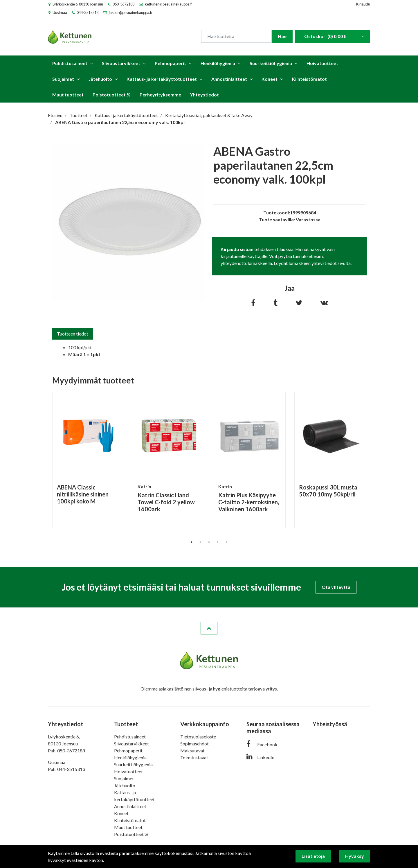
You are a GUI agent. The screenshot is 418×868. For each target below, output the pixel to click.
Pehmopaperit (170, 63)
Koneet (270, 79)
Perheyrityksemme (160, 95)
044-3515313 (88, 12)
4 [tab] (218, 542)
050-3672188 (124, 4)
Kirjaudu (363, 4)
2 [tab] (200, 542)
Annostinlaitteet (229, 79)
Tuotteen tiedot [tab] (73, 334)
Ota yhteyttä (336, 587)
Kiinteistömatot (309, 79)
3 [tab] (209, 542)
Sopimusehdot (194, 744)
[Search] (236, 36)
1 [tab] (192, 542)
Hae (282, 36)
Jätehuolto (100, 79)
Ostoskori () (325, 36)
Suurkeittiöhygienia (271, 63)
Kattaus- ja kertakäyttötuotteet (162, 79)
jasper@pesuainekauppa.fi (130, 12)
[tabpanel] (88, 460)
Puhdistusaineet (70, 63)
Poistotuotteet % (112, 95)
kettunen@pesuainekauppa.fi (169, 4)
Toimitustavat (194, 757)
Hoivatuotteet (322, 63)
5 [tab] (226, 542)
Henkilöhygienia (218, 63)
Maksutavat (192, 750)
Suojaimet (63, 79)
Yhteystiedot (205, 95)
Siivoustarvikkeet (121, 63)
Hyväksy (355, 856)
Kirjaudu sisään (237, 249)
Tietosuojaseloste (198, 737)
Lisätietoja (313, 856)
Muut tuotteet (68, 95)
